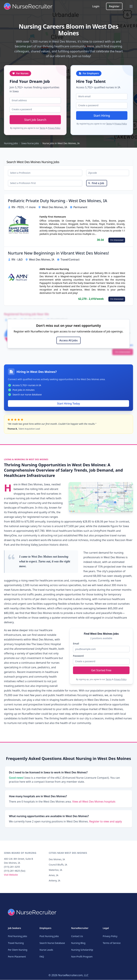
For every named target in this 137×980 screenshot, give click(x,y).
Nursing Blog (78, 943)
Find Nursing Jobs (18, 936)
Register (114, 6)
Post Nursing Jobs (49, 936)
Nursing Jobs (11, 143)
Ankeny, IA (55, 881)
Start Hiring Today (68, 404)
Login (96, 6)
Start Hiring (102, 115)
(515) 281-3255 (12, 868)
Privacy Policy (54, 128)
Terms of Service (112, 943)
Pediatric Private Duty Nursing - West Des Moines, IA (58, 202)
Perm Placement (17, 957)
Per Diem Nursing (18, 950)
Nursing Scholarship (82, 950)
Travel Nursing (16, 943)
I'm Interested (117, 241)
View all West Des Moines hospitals (94, 803)
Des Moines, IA (57, 860)
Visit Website (11, 876)
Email (76, 644)
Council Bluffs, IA (58, 866)
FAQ (42, 957)
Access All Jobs (68, 341)
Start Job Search (35, 120)
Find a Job (96, 184)
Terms (43, 128)
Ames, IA (54, 876)
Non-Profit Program (82, 957)
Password (78, 656)
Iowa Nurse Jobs (30, 143)
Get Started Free (101, 670)
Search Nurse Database (52, 943)
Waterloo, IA (56, 871)
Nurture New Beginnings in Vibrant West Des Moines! (58, 254)
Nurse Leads (46, 950)
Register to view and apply (105, 822)
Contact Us (77, 936)
